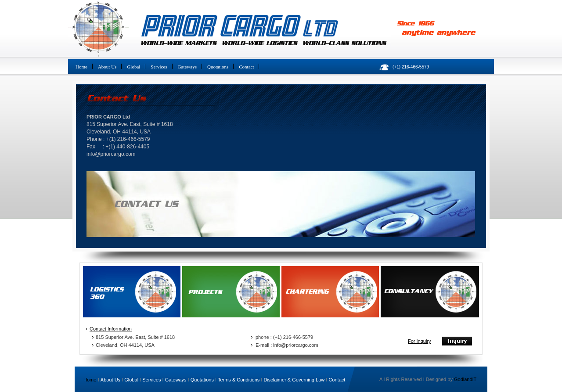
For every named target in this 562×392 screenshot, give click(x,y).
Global (133, 67)
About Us (107, 67)
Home (81, 67)
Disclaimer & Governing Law (294, 380)
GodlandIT (465, 379)
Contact (246, 67)
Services (159, 67)
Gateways (187, 67)
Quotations (218, 67)
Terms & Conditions (239, 380)
